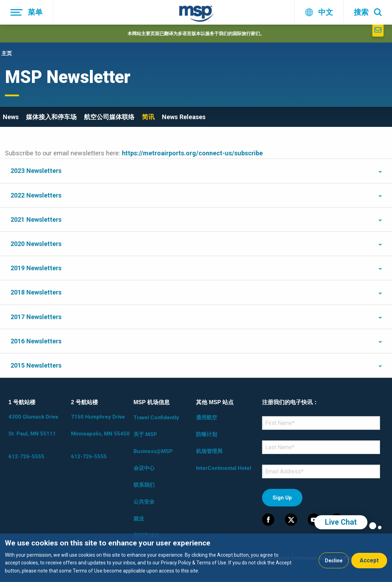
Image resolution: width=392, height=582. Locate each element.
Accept (369, 560)
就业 (139, 519)
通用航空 (207, 418)
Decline (334, 561)
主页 (7, 53)
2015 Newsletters (36, 365)
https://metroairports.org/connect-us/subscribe (192, 153)
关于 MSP (145, 434)
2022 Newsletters (36, 195)
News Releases (184, 117)
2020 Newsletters (36, 244)
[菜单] (27, 12)
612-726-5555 (26, 457)
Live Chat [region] (341, 522)
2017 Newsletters (36, 317)
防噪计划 (207, 434)
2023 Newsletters (36, 171)
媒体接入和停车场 (51, 117)
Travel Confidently (156, 418)
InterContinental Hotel (224, 468)
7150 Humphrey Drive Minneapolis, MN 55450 (100, 425)
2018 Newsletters (36, 292)
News (11, 117)
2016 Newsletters (36, 341)
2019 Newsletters (36, 268)
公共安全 (144, 502)
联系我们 (144, 485)
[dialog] (196, 558)
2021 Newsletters (36, 219)
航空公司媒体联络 (109, 117)
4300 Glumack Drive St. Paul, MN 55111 (33, 425)
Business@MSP (153, 451)
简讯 (148, 117)
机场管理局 (209, 451)
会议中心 (144, 468)
